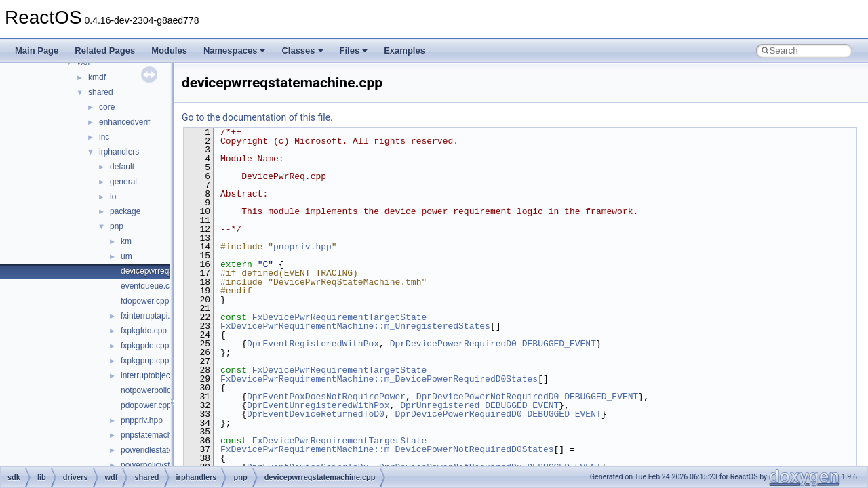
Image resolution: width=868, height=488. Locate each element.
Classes (302, 50)
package (125, 211)
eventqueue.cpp (150, 286)
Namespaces (235, 50)
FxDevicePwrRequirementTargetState (339, 317)
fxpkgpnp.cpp (145, 361)
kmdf (97, 77)
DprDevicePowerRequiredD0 (453, 344)
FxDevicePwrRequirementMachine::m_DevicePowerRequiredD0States (379, 379)
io (113, 197)
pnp (117, 226)
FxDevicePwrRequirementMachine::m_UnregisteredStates (355, 326)
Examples (405, 50)
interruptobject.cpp (154, 375)
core (107, 107)
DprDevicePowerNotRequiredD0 (488, 396)
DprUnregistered (440, 405)
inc (104, 137)
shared (101, 92)
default (122, 167)
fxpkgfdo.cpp (144, 331)
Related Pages (105, 50)
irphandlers (119, 152)
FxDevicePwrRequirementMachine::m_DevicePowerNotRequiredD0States (387, 449)
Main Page (37, 50)
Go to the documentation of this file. (257, 117)
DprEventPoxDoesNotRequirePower (326, 396)
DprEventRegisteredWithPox (313, 344)
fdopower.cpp (145, 301)
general (123, 182)
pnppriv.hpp (142, 420)
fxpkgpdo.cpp (145, 346)
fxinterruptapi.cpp (152, 316)
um (126, 256)
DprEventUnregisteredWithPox (318, 405)
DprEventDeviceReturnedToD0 (316, 414)
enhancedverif (124, 122)
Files (354, 50)
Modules (169, 50)
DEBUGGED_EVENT (559, 344)
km (126, 241)
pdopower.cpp (146, 405)
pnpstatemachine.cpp (159, 435)
